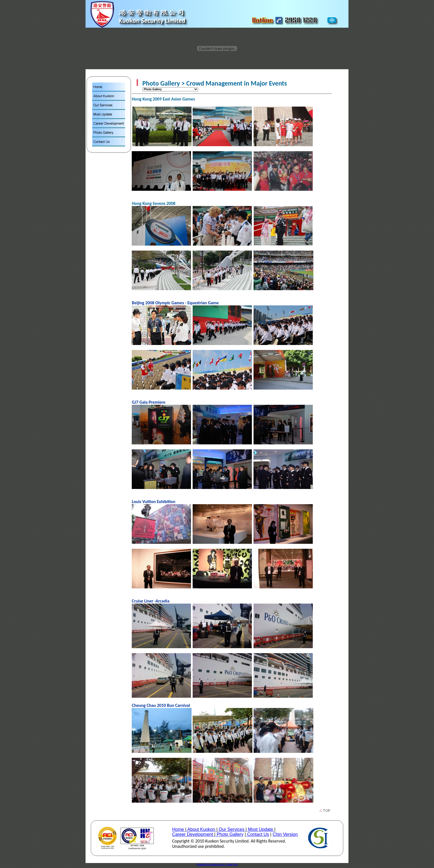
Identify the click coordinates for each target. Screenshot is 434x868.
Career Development (193, 834)
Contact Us (257, 834)
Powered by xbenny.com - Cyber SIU (217, 864)
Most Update (260, 829)
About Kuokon (201, 829)
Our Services (232, 829)
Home (179, 829)
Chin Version (285, 834)
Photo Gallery (229, 834)
